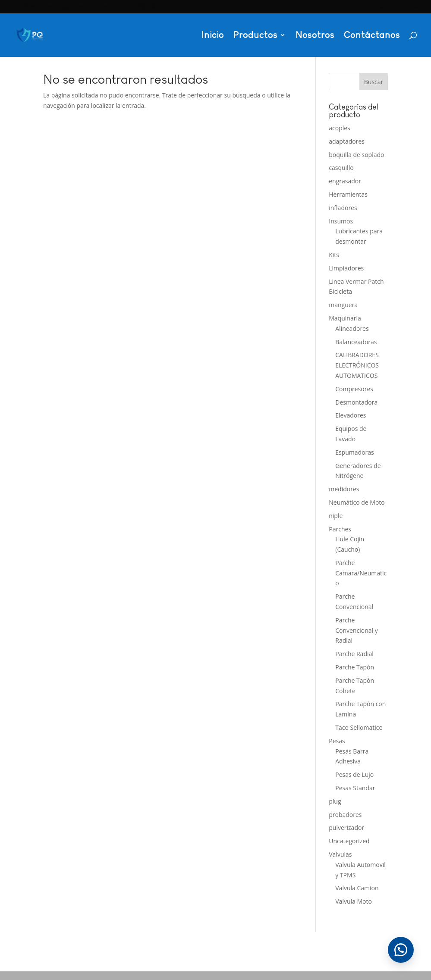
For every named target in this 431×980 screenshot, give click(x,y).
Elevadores (351, 415)
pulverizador (346, 828)
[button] (401, 950)
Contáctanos (372, 36)
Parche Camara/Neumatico (361, 573)
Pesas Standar (355, 788)
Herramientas (348, 194)
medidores (344, 489)
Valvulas (340, 854)
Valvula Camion (357, 888)
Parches (340, 529)
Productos (255, 36)
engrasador (345, 181)
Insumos (341, 221)
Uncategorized (349, 841)
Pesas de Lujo (354, 774)
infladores (343, 208)
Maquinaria (345, 318)
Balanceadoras (356, 342)
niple (336, 516)
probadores (345, 815)
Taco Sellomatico (359, 727)
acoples (340, 128)
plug (335, 801)
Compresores (354, 389)
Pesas (337, 741)
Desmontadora (356, 402)
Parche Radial (354, 654)
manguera (343, 305)
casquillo (341, 168)
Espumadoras (355, 452)
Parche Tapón (355, 667)
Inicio (213, 36)
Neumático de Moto (357, 502)
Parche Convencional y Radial (356, 630)
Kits (334, 255)
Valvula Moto (354, 901)
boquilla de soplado (356, 155)
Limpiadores (346, 268)
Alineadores (352, 328)
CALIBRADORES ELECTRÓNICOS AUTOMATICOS (357, 365)
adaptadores (347, 141)
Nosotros (315, 36)
